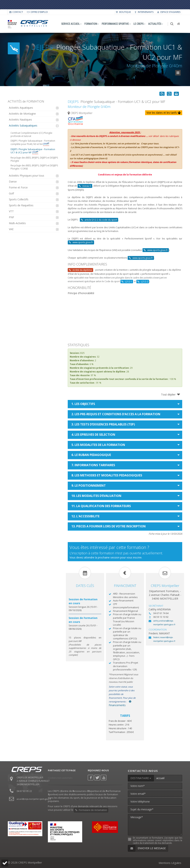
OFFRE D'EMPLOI (37, 12)
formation (91, 24)
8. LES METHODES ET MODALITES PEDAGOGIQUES (107, 475)
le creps (139, 24)
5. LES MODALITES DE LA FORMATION (98, 445)
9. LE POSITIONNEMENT (89, 486)
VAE (11, 229)
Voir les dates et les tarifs (164, 113)
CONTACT (16, 12)
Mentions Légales (170, 863)
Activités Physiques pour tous (27, 176)
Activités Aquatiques (21, 108)
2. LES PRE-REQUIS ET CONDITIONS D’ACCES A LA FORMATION (116, 414)
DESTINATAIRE (141, 778)
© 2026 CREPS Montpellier (25, 862)
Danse (13, 181)
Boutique (123, 12)
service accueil (71, 24)
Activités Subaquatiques (23, 125)
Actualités (155, 24)
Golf (11, 193)
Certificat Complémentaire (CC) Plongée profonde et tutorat (31, 134)
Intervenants (144, 12)
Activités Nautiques (20, 120)
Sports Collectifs (19, 199)
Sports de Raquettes (21, 205)
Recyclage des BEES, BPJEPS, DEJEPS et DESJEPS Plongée (34, 159)
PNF (12, 217)
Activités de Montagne (22, 114)
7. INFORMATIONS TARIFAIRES (93, 465)
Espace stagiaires (169, 12)
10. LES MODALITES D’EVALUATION (96, 496)
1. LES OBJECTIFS (83, 404)
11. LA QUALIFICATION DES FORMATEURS (101, 506)
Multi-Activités (17, 223)
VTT (11, 211)
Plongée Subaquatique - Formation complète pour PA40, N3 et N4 (33, 143)
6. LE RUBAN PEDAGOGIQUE (91, 455)
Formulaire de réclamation (91, 810)
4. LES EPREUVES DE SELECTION (93, 435)
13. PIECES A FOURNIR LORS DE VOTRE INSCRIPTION (109, 526)
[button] (5, 863)
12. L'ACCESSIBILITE (85, 516)
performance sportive (115, 24)
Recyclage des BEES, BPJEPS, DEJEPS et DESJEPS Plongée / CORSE (34, 167)
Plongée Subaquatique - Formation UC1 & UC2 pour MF (33, 151)
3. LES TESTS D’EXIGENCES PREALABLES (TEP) (103, 424)
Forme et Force (18, 187)
